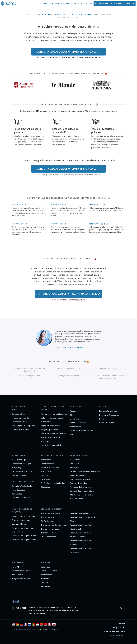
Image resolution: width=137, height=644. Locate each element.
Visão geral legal (19, 460)
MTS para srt (18, 224)
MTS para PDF (57, 205)
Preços (65, 3)
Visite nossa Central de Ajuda (68, 347)
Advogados (17, 494)
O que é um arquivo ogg (107, 368)
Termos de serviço (117, 635)
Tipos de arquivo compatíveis (51, 15)
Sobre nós (77, 3)
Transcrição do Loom (50, 529)
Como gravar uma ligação (68, 376)
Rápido (75, 610)
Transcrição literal (20, 422)
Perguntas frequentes (109, 415)
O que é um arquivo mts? (30, 376)
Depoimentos (76, 419)
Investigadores (18, 490)
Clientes (74, 415)
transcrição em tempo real (24, 426)
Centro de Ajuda (84, 339)
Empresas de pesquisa (80, 479)
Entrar (88, 3)
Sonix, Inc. (22, 629)
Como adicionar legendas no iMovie (68, 368)
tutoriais (59, 342)
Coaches (45, 475)
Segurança (46, 586)
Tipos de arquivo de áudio (84, 15)
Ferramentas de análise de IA (54, 414)
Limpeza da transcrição (51, 445)
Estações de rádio (78, 475)
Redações (74, 467)
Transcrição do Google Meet (54, 525)
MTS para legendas (99, 205)
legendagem (56, 610)
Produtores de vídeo (50, 467)
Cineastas (45, 487)
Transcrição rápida (20, 418)
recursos (96, 339)
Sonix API (16, 567)
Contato (45, 582)
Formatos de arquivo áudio (24, 536)
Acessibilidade (77, 499)
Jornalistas (46, 460)
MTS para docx (19, 205)
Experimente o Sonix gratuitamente (115, 3)
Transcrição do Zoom (51, 513)
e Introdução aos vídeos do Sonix (77, 342)
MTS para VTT (57, 224)
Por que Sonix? (51, 3)
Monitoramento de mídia (81, 495)
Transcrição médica (20, 429)
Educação (74, 464)
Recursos (103, 419)
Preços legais (18, 467)
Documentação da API (22, 571)
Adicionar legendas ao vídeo (54, 433)
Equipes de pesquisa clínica (82, 491)
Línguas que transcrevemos (24, 516)
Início (29, 15)
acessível (41, 613)
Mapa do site (119, 627)
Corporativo (76, 460)
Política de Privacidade (115, 631)
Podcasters (46, 471)
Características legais (21, 464)
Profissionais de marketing (53, 483)
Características (19, 414)
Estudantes (46, 479)
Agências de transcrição (81, 487)
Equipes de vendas (78, 483)
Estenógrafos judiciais (22, 486)
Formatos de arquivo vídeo (24, 539)
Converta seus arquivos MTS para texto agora (68, 52)
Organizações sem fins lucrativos (85, 471)
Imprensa (45, 578)
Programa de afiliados (21, 578)
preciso (32, 613)
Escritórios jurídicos (21, 498)
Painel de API (17, 575)
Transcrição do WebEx (80, 513)
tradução (45, 610)
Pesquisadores (48, 464)
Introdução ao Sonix (108, 411)
